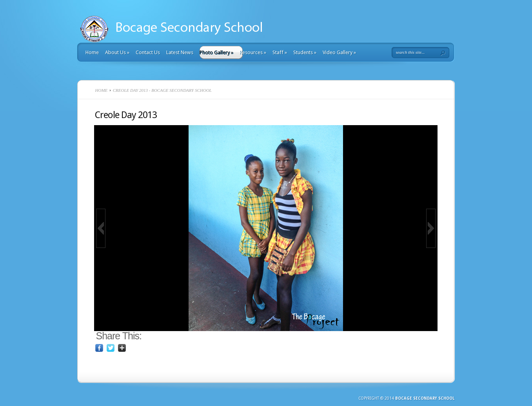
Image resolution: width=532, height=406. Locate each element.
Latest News (180, 52)
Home (92, 52)
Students (305, 52)
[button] (101, 228)
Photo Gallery (216, 52)
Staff (280, 52)
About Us (117, 52)
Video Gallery (339, 52)
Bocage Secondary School (425, 398)
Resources (253, 52)
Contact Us (148, 52)
